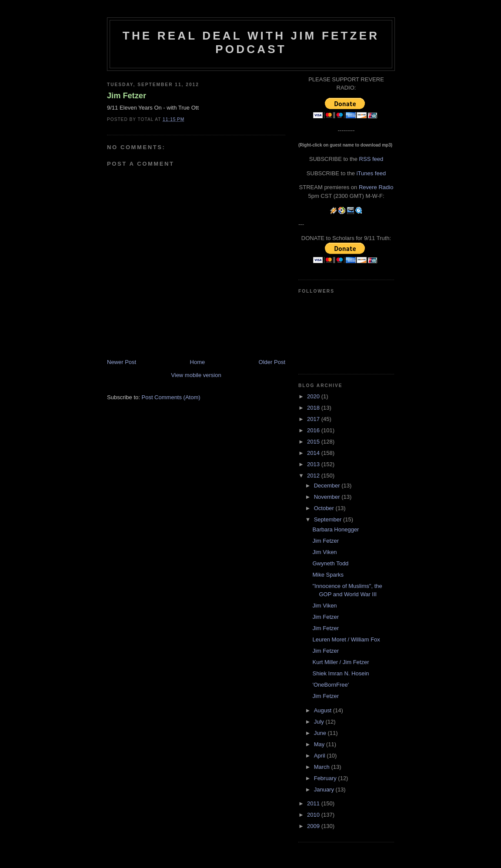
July (320, 722)
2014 (314, 453)
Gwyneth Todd (330, 563)
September (329, 519)
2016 (314, 430)
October (325, 508)
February (326, 778)
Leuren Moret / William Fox (346, 639)
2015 (314, 442)
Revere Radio (376, 187)
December (328, 486)
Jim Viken (324, 552)
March (323, 767)
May (320, 744)
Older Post (272, 362)
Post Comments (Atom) (171, 397)
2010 (314, 815)
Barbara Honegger (336, 529)
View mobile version (196, 375)
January (325, 790)
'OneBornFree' (331, 685)
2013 (314, 464)
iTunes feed (371, 173)
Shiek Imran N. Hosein (341, 673)
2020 (314, 396)
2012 (314, 476)
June (321, 733)
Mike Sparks (328, 575)
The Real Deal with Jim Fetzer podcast (251, 42)
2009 (314, 826)
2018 (314, 408)
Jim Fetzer (127, 96)
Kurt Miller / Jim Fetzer (341, 662)
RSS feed (371, 159)
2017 (314, 419)
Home (198, 362)
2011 (314, 803)
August (324, 710)
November (328, 497)
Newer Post (122, 362)
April (321, 756)
